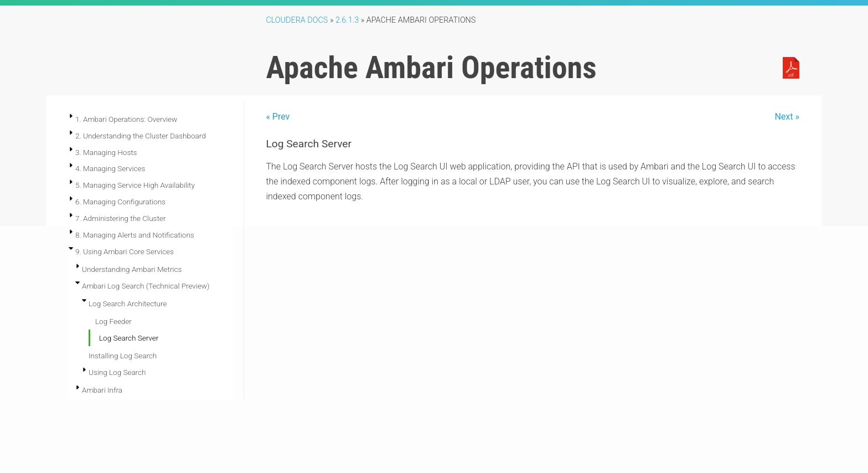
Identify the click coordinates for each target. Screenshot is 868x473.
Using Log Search (117, 372)
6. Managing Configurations (120, 202)
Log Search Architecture (128, 304)
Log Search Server (129, 338)
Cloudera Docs (297, 20)
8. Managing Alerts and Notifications (135, 235)
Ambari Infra (102, 390)
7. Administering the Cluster (120, 218)
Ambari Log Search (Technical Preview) (146, 286)
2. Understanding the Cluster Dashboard (141, 136)
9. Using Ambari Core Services (125, 251)
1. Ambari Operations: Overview (126, 119)
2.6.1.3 (347, 20)
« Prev (278, 117)
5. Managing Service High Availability (135, 185)
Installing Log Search (123, 356)
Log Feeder (113, 321)
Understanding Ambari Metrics (132, 269)
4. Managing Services (110, 168)
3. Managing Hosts (106, 152)
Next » (787, 117)
